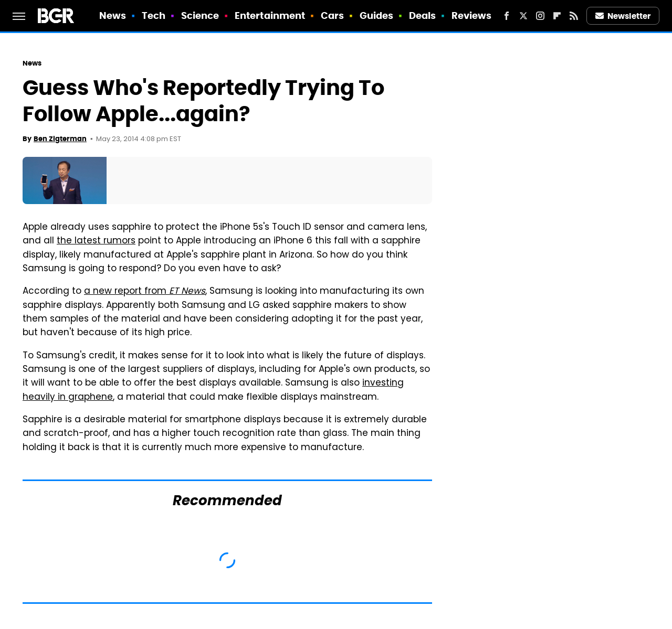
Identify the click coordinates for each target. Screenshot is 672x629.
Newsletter (623, 16)
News (113, 15)
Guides (377, 15)
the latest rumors (96, 241)
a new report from (145, 292)
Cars (332, 15)
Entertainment (270, 15)
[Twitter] (523, 16)
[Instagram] (540, 16)
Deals (423, 15)
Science (200, 15)
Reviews (472, 15)
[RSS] (574, 16)
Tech (154, 15)
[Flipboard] (557, 16)
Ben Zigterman (60, 139)
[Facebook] (507, 16)
